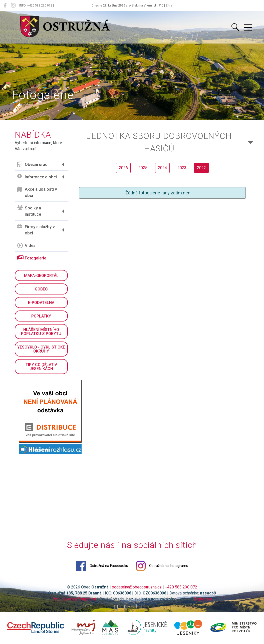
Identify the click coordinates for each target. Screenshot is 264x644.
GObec (41, 289)
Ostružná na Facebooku (102, 566)
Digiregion (203, 599)
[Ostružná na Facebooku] (5, 6)
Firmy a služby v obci (36, 230)
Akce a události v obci (37, 192)
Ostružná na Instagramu (162, 566)
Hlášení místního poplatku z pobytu (41, 332)
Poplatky (41, 316)
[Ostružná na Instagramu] (13, 6)
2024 (162, 168)
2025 (143, 168)
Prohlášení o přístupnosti (74, 599)
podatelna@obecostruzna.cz (137, 587)
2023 (182, 168)
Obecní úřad (32, 164)
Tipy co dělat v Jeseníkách (41, 367)
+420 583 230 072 (181, 587)
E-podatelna (41, 303)
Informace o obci (37, 177)
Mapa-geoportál (41, 276)
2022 (201, 168)
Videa (26, 245)
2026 (123, 168)
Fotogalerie (32, 258)
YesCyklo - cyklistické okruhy (41, 349)
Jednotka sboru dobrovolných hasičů (159, 142)
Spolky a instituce (29, 211)
